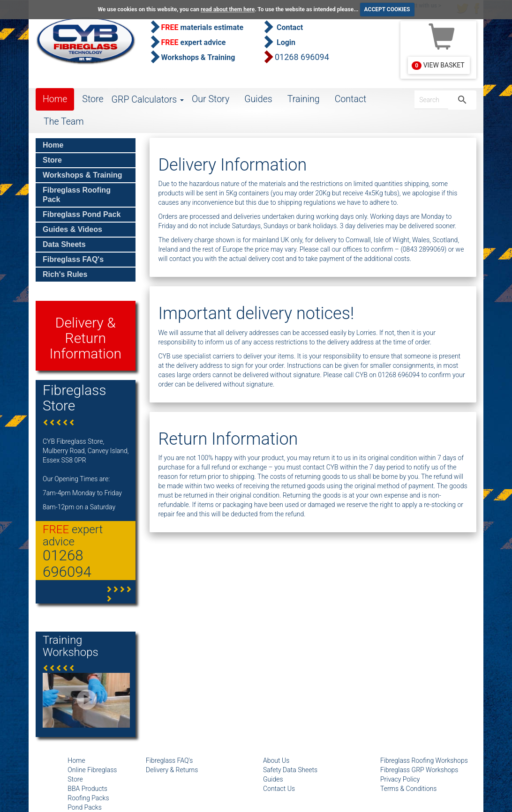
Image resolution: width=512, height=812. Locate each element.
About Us (276, 760)
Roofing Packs (88, 798)
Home (55, 99)
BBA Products (87, 789)
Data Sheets (64, 244)
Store (93, 99)
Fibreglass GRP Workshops (419, 770)
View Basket (438, 66)
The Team (64, 122)
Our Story (211, 99)
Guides (258, 99)
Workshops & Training (83, 175)
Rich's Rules (65, 274)
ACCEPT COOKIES (387, 9)
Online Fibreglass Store (92, 775)
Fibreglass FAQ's (73, 259)
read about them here (228, 9)
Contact (351, 99)
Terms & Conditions (408, 789)
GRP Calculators (148, 100)
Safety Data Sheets (290, 770)
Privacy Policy (400, 779)
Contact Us (279, 789)
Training (304, 99)
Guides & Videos (72, 229)
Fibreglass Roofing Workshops (424, 760)
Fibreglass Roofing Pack (77, 195)
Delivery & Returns (172, 770)
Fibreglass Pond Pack (82, 214)
